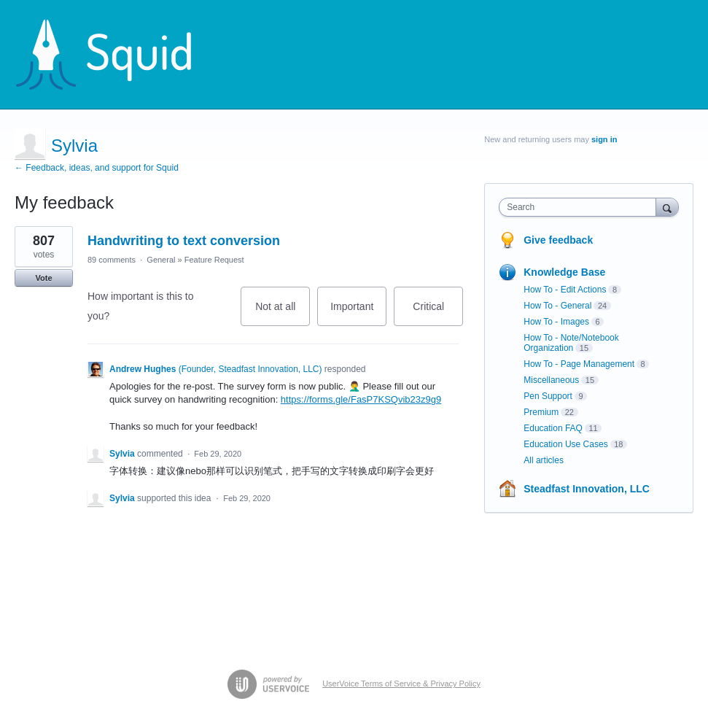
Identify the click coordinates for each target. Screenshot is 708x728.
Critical (438, 313)
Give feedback (558, 240)
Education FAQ (553, 428)
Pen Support (548, 396)
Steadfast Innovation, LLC (587, 489)
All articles (544, 460)
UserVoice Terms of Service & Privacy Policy (401, 684)
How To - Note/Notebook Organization (571, 343)
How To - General (557, 306)
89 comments (112, 260)
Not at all (283, 313)
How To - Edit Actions (565, 290)
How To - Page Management (579, 364)
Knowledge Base (564, 272)
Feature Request (214, 260)
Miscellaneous (551, 380)
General (161, 260)
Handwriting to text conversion (184, 241)
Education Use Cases (565, 444)
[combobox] (580, 207)
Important (358, 313)
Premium (541, 412)
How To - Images (556, 322)
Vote (43, 278)
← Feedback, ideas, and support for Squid (97, 168)
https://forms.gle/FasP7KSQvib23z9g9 (361, 399)
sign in (604, 139)
